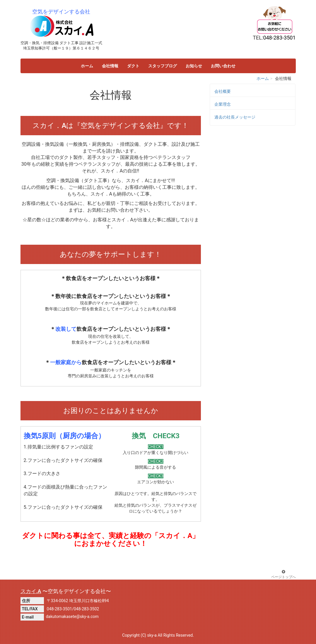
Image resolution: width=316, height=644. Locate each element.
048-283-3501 (59, 609)
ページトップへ (283, 574)
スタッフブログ (163, 66)
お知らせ (194, 66)
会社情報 (110, 66)
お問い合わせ (223, 66)
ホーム (87, 66)
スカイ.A (31, 591)
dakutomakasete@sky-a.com (72, 616)
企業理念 (223, 104)
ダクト (133, 66)
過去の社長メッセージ (235, 117)
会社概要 (223, 91)
